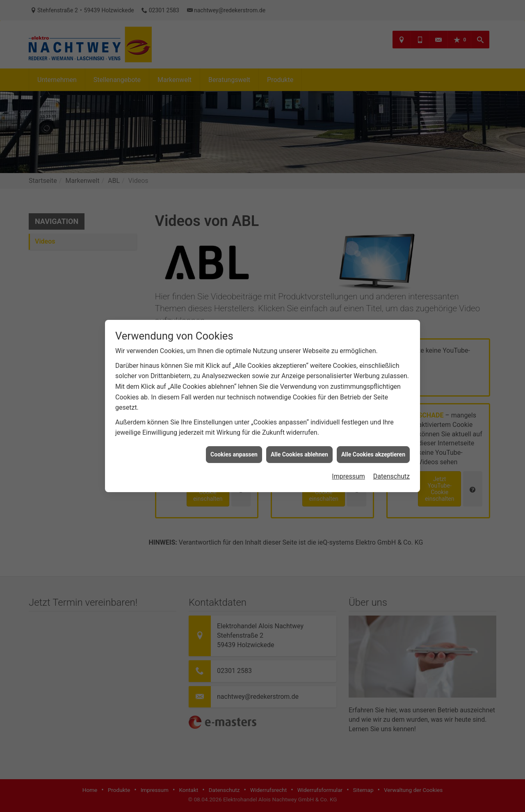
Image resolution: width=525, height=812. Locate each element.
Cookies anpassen (234, 429)
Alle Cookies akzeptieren (373, 429)
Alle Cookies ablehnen (299, 429)
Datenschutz (391, 451)
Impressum (348, 451)
